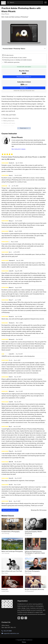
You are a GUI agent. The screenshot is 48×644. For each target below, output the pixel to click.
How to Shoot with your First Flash (12, 571)
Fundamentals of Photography (11, 532)
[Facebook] (22, 618)
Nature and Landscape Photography (12, 551)
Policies (24, 642)
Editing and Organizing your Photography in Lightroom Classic (35, 552)
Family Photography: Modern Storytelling (34, 532)
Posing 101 (5, 589)
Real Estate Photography (32, 571)
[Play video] (24, 33)
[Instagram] (26, 618)
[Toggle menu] (46, 2)
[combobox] (25, 2)
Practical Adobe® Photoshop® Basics (14, 48)
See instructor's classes (19, 149)
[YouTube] (19, 618)
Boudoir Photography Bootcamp (34, 589)
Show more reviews (10, 510)
